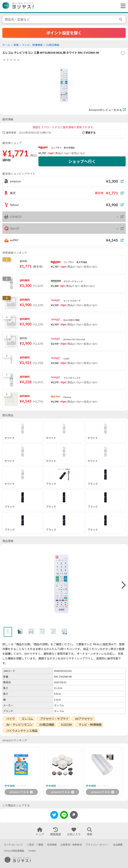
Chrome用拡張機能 (14, 851)
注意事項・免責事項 (71, 845)
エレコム (27, 719)
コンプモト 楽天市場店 (63, 148)
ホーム (6, 45)
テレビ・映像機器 (90, 725)
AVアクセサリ (84, 719)
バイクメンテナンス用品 (22, 731)
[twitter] (54, 816)
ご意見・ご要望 (35, 845)
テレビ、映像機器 (32, 45)
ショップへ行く (82, 161)
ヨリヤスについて (13, 845)
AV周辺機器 (53, 45)
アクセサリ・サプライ (54, 719)
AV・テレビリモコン (19, 725)
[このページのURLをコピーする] (74, 815)
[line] (64, 816)
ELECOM (66, 725)
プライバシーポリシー (97, 845)
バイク (11, 719)
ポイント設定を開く (64, 33)
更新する (89, 133)
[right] (123, 585)
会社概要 (118, 845)
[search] (121, 19)
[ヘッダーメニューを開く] (122, 6)
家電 (16, 45)
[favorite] (123, 53)
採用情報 (52, 845)
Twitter (32, 851)
